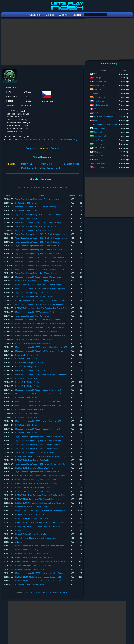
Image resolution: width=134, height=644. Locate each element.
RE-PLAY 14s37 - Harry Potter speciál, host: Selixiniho (36, 483)
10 (38, 188)
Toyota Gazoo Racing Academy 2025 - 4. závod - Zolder (37, 448)
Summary (31, 148)
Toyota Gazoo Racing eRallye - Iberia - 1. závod (33, 339)
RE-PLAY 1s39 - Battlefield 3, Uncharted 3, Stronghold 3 (37, 331)
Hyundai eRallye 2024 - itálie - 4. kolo (29, 515)
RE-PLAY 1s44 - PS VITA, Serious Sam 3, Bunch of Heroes (38, 285)
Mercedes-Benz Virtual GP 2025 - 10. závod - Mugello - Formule (40, 269)
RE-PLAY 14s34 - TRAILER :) (27, 550)
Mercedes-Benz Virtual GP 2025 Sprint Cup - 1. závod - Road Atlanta (42, 406)
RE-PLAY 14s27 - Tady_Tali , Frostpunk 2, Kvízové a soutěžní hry (40, 581)
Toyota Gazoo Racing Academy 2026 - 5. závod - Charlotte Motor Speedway (44, 234)
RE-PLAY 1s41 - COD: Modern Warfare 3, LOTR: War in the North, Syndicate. (45, 324)
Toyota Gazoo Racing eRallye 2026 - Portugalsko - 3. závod (38, 199)
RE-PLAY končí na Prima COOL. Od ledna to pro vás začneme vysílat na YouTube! (47, 511)
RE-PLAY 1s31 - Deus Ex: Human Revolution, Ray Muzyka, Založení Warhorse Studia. (48, 495)
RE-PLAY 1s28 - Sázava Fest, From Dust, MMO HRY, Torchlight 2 (40, 522)
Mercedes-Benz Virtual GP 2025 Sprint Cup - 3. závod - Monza (39, 351)
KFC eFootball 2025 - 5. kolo (26, 378)
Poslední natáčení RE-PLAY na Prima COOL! (33, 487)
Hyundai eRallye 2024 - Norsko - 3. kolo (30, 534)
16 (55, 188)
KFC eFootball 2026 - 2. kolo (26, 211)
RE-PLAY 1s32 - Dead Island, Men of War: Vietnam (35, 468)
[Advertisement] (60, 42)
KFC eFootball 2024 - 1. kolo (26, 433)
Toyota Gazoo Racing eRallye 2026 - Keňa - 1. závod (36, 226)
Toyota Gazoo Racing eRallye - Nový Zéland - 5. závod (36, 273)
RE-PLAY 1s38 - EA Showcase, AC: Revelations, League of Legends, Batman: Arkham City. (50, 335)
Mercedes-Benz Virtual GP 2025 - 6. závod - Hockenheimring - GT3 (41, 347)
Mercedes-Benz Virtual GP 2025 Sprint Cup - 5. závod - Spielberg (40, 289)
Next (65, 188)
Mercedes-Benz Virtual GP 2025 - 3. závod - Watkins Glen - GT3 (40, 402)
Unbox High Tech (100, 81)
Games (55, 148)
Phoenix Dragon (99, 128)
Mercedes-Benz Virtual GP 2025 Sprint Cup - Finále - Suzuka (39, 265)
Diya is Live (98, 89)
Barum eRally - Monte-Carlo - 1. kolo (29, 409)
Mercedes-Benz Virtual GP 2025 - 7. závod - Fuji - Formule (38, 320)
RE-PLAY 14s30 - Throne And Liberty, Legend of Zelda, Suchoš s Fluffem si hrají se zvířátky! (51, 561)
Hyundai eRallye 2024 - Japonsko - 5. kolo (31, 507)
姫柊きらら (98, 152)
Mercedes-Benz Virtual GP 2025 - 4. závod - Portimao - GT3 (38, 390)
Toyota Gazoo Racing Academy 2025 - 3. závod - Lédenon (37, 452)
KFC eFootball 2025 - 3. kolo (26, 417)
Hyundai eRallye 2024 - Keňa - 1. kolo (30, 569)
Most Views (27, 164)
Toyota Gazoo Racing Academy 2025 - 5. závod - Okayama (38, 444)
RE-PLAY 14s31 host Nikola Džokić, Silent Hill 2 (33, 557)
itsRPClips (97, 78)
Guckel (96, 113)
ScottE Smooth (99, 148)
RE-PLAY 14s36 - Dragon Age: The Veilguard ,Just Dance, (37, 499)
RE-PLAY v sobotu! (23, 530)
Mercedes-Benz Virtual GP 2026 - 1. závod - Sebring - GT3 (38, 230)
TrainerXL (97, 159)
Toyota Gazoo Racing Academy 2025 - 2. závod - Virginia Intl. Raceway (42, 464)
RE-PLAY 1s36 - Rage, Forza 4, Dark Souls (32, 460)
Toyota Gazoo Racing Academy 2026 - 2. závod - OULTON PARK (40, 250)
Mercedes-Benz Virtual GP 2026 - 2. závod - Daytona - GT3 (38, 222)
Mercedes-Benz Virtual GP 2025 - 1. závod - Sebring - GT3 (38, 429)
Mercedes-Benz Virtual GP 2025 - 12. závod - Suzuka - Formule (40, 257)
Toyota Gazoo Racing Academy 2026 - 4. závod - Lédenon (37, 242)
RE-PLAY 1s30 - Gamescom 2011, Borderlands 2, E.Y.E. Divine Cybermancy (45, 503)
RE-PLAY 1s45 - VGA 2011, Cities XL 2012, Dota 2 (35, 281)
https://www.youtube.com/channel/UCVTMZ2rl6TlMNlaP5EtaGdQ (48, 140)
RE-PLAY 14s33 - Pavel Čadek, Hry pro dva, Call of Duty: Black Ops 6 (42, 546)
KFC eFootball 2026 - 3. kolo (26, 203)
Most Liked (47, 164)
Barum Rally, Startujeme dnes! (27, 413)
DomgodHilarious (100, 163)
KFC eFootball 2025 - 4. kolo (26, 398)
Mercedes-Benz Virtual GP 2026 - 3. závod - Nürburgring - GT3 (39, 207)
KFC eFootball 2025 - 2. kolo (26, 425)
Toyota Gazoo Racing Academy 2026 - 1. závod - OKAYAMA (38, 254)
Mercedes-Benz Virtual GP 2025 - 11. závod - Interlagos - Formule (40, 261)
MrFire (96, 93)
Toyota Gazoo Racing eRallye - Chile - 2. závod (33, 316)
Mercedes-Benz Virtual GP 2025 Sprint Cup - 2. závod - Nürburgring (41, 374)
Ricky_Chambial (100, 136)
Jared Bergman (99, 140)
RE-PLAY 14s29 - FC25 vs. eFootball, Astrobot (33, 565)
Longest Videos (72, 164)
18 (61, 188)
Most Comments (29, 168)
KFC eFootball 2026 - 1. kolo (26, 219)
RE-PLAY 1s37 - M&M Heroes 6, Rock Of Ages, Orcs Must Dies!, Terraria (43, 456)
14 (50, 188)
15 (53, 188)
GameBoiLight (99, 167)
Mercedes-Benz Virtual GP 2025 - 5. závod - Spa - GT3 (36, 370)
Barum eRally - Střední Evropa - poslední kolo (33, 343)
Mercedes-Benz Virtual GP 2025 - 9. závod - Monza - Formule (39, 277)
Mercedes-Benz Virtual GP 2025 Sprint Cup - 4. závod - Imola (39, 312)
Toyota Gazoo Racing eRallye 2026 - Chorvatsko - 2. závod (38, 215)
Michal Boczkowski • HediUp (104, 117)
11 (41, 188)
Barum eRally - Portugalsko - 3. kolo (29, 363)
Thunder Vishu (99, 132)
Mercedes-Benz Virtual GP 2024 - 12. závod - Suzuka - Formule (40, 573)
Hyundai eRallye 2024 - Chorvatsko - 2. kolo (32, 554)
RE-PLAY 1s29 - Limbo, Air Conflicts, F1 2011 (33, 519)
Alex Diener (98, 74)
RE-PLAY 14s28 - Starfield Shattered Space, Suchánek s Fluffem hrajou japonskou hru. (49, 577)
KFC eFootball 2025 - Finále (26, 359)
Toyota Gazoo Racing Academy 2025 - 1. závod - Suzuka (37, 472)
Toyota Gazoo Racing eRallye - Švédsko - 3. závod (35, 296)
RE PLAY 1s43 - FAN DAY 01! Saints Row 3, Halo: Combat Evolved (41, 300)
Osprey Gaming (99, 97)
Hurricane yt (98, 144)
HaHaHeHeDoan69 (101, 105)
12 (44, 188)
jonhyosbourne (99, 85)
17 (58, 188)
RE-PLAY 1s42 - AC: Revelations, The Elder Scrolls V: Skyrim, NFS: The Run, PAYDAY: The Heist (53, 308)
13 (47, 188)
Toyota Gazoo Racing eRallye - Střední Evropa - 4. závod (37, 293)
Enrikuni (96, 120)
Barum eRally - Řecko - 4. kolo (27, 355)
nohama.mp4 (20, 542)
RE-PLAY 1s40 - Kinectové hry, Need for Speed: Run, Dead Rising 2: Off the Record (47, 328)
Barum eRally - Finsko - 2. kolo (27, 382)
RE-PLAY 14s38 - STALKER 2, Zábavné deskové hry (35, 480)
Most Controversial (51, 168)
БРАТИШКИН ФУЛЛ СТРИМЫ (105, 125)
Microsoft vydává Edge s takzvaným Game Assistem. (35, 538)
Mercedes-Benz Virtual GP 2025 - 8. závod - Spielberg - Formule (40, 304)
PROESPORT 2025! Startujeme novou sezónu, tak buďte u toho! (40, 476)
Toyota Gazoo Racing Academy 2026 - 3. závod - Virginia (37, 246)
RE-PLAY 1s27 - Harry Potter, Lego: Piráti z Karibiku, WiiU (37, 526)
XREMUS (97, 109)
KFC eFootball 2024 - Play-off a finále (30, 585)
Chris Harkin (98, 156)
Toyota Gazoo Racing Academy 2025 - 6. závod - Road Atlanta (39, 437)
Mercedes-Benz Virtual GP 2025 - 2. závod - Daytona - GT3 (38, 421)
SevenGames (98, 101)
